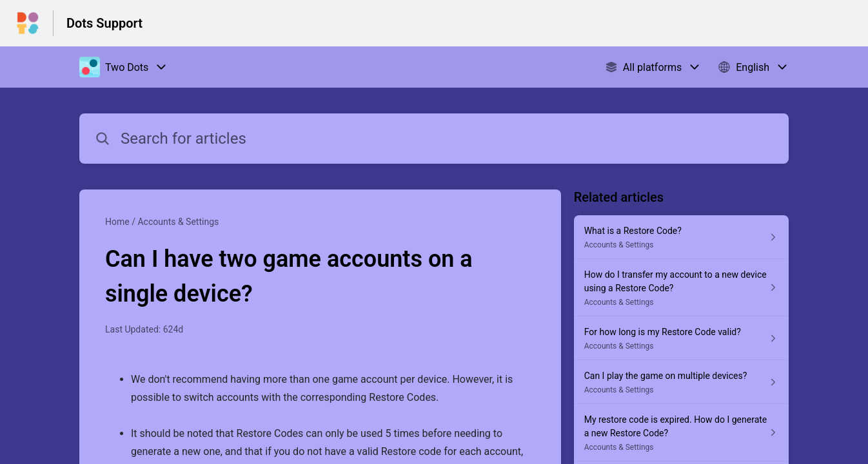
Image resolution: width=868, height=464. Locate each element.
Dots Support (104, 23)
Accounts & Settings (178, 222)
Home (117, 222)
